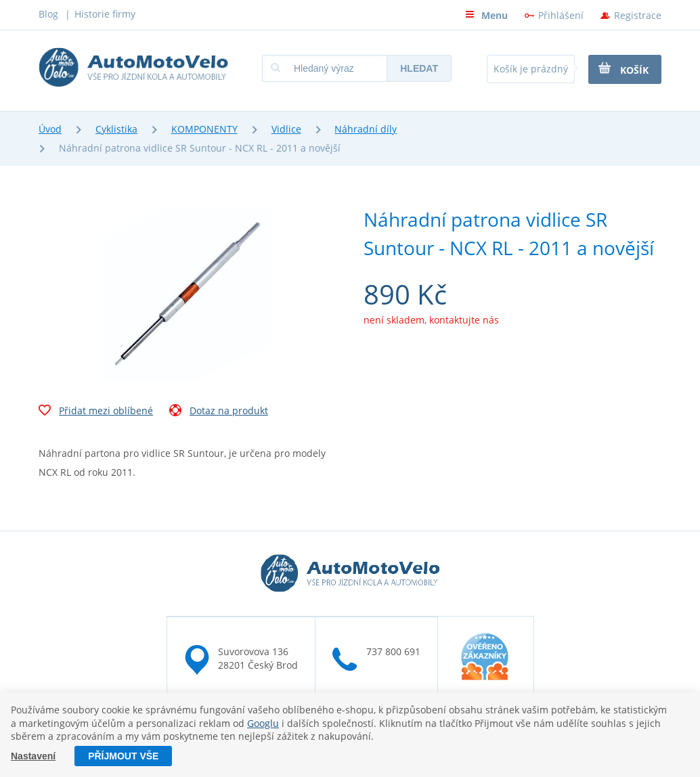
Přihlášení (561, 15)
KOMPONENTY (204, 129)
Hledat (419, 68)
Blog (48, 14)
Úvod (50, 129)
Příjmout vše (123, 756)
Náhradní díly (366, 129)
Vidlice (286, 129)
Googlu (263, 723)
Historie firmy (105, 14)
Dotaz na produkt (219, 412)
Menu (486, 15)
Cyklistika (116, 129)
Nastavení (33, 756)
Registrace (638, 15)
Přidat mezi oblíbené (96, 412)
